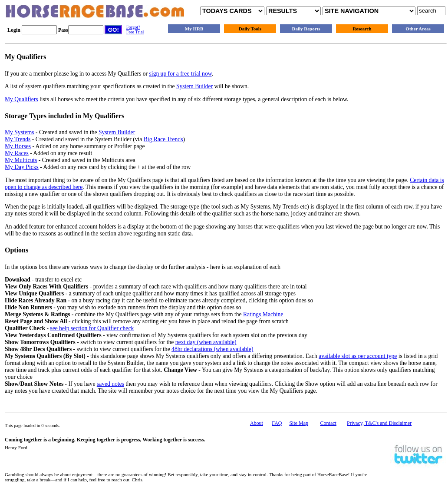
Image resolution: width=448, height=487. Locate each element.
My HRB (194, 29)
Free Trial (135, 32)
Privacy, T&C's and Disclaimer (379, 423)
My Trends (18, 139)
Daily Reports (306, 29)
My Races (17, 153)
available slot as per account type (358, 356)
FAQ (277, 423)
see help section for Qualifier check (92, 328)
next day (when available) (206, 342)
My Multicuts (21, 160)
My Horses (18, 146)
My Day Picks (22, 167)
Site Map (299, 423)
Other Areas (418, 29)
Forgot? (133, 27)
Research (362, 29)
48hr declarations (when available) (212, 349)
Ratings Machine (263, 314)
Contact (328, 423)
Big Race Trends (163, 139)
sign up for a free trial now (181, 74)
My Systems (20, 132)
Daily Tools (250, 29)
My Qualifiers (21, 99)
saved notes (110, 384)
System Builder (194, 86)
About (257, 423)
